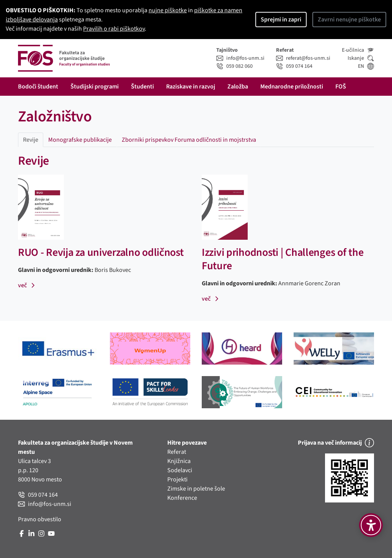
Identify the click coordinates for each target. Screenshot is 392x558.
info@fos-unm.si (240, 58)
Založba (238, 87)
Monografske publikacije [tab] (80, 140)
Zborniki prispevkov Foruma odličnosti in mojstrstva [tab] (189, 140)
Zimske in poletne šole (196, 489)
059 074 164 (294, 66)
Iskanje (361, 58)
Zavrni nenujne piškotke (349, 20)
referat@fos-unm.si (303, 58)
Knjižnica (179, 461)
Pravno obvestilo (40, 519)
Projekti (177, 479)
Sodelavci (180, 470)
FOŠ (341, 87)
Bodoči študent (38, 87)
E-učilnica (358, 50)
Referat (177, 452)
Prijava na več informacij (336, 443)
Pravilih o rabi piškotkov (114, 29)
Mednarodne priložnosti (292, 87)
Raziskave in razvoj (191, 87)
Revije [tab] (31, 140)
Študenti (142, 87)
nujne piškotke (168, 10)
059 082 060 (234, 66)
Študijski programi (95, 87)
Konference (182, 498)
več (27, 285)
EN (366, 66)
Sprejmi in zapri (281, 20)
